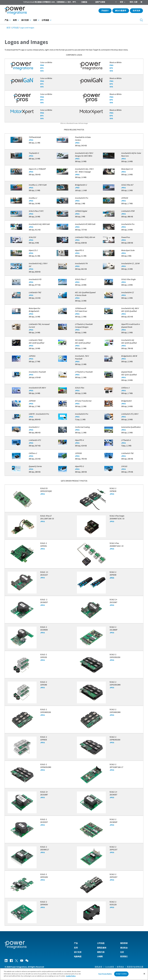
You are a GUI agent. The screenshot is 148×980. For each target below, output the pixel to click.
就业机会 (124, 948)
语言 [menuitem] (122, 2)
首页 (8, 28)
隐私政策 (99, 967)
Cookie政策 (109, 967)
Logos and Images (27, 28)
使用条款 (120, 967)
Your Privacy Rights (105, 974)
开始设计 (105, 11)
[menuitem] (141, 2)
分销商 (100, 957)
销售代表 (101, 952)
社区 (35, 20)
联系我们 (124, 957)
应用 (15, 20)
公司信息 (45, 20)
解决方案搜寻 (121, 11)
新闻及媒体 (102, 948)
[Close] (144, 974)
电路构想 (78, 957)
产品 (6, 20)
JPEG (31, 140)
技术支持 (136, 11)
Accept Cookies (121, 974)
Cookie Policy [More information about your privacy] (71, 976)
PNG (42, 65)
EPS (42, 68)
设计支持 (25, 20)
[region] (74, 974)
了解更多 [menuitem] (84, 2)
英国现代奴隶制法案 (135, 967)
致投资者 (124, 943)
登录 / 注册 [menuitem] (133, 2)
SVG (42, 71)
